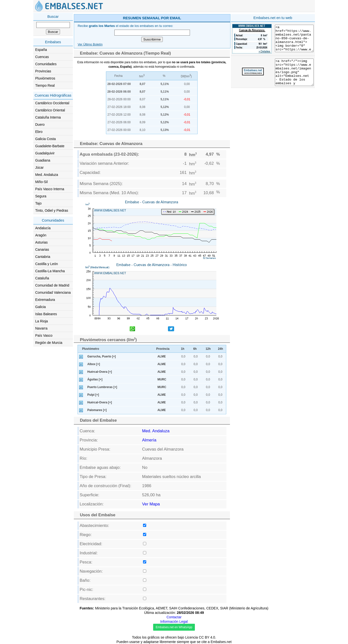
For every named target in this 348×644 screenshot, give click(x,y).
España (41, 50)
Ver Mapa (151, 504)
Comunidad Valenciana (53, 292)
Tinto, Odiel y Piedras (52, 210)
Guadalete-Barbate (50, 146)
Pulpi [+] (93, 395)
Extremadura (45, 300)
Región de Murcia (49, 343)
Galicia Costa (46, 139)
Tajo (39, 203)
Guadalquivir (45, 153)
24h (221, 349)
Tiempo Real (45, 85)
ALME (162, 356)
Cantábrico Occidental (52, 103)
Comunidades (46, 64)
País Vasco (44, 335)
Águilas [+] (95, 379)
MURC (162, 379)
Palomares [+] (97, 410)
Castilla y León (47, 264)
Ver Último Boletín (90, 44)
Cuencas (42, 57)
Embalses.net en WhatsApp (174, 627)
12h (208, 349)
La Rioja (42, 321)
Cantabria (43, 257)
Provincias (43, 71)
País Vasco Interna (50, 189)
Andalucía (43, 228)
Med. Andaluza (47, 175)
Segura (41, 196)
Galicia (41, 307)
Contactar (174, 617)
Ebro (39, 132)
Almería (149, 440)
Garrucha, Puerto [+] (102, 356)
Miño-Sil (42, 182)
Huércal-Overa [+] (100, 372)
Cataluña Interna (48, 117)
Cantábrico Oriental (50, 110)
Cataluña (42, 278)
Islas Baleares (46, 314)
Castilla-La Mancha (50, 271)
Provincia (163, 349)
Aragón (41, 235)
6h (195, 349)
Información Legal (174, 622)
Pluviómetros (45, 78)
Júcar (40, 167)
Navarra (41, 328)
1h (183, 349)
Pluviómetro (91, 349)
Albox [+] (94, 364)
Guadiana (43, 160)
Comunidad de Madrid (52, 285)
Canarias (42, 249)
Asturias (42, 242)
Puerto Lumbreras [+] (102, 387)
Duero (40, 125)
